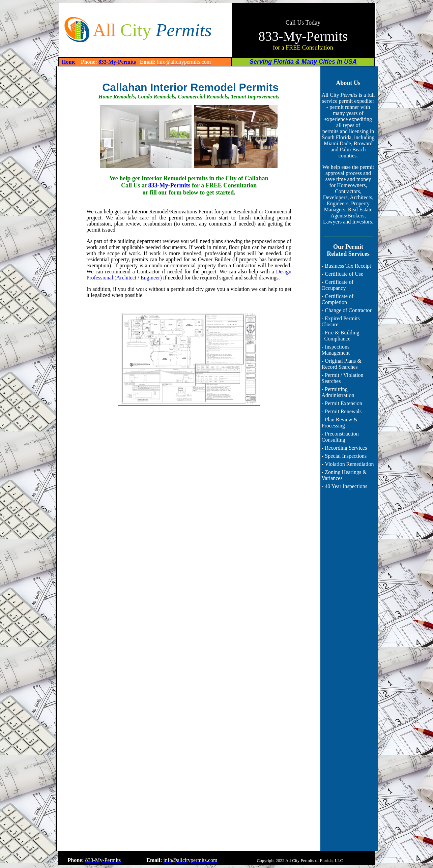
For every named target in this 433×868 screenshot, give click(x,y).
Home (69, 62)
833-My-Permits (117, 62)
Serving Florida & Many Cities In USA (303, 62)
